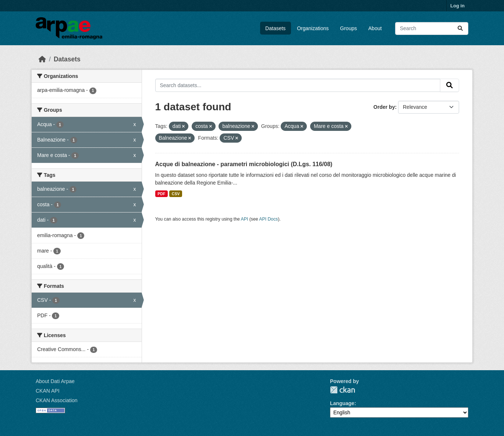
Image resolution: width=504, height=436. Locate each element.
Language (342, 403)
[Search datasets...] (432, 28)
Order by (384, 107)
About (375, 28)
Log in (457, 6)
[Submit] (460, 28)
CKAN (342, 390)
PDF (161, 194)
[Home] (42, 59)
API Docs (268, 219)
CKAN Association (57, 400)
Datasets (275, 28)
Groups (348, 28)
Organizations (313, 28)
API (245, 219)
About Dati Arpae (55, 381)
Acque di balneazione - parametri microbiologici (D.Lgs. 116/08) (244, 164)
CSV (176, 194)
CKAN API (48, 391)
